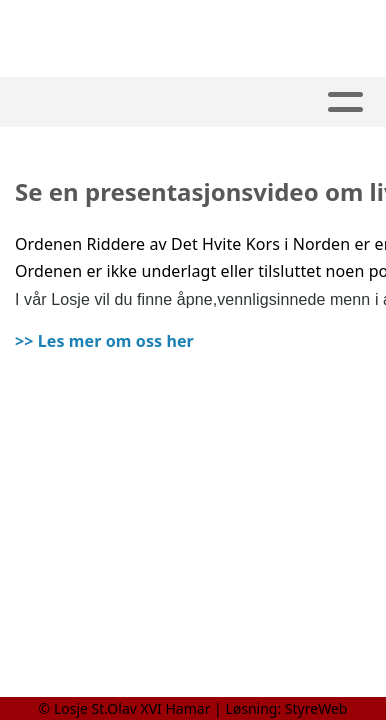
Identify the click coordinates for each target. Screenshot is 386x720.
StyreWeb (316, 708)
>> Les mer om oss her (104, 341)
